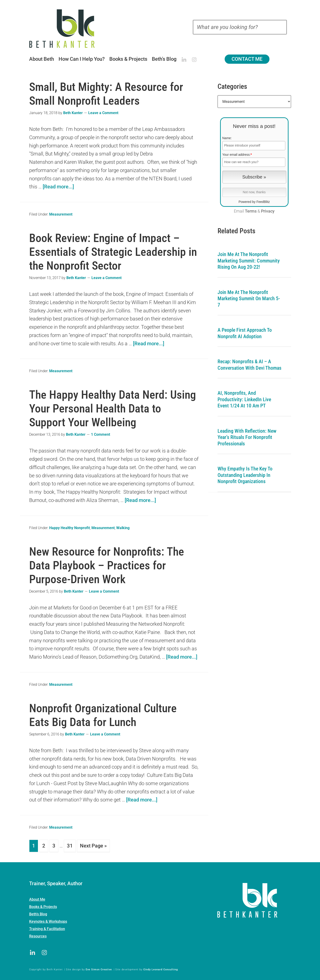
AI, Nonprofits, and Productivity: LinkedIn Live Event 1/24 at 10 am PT (244, 399)
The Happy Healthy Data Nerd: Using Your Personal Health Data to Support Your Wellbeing (113, 409)
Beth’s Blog (38, 913)
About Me (37, 898)
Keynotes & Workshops (48, 921)
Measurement (61, 214)
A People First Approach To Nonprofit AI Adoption (245, 333)
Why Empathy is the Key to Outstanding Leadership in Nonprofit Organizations (245, 475)
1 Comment (101, 434)
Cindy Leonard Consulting (161, 969)
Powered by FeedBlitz (254, 202)
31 (70, 846)
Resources (38, 935)
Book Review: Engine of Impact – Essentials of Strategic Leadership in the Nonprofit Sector (113, 252)
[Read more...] (58, 187)
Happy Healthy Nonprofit (69, 528)
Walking (123, 528)
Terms (251, 211)
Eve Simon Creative (99, 969)
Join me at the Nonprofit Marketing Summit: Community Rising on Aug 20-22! (249, 261)
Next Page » (93, 846)
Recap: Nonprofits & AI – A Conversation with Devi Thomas (249, 365)
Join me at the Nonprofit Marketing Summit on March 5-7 (249, 299)
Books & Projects (43, 906)
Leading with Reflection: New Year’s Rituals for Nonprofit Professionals (247, 437)
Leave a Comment (103, 113)
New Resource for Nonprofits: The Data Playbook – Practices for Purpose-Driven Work (107, 565)
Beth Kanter (68, 29)
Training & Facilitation (47, 928)
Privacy (268, 211)
